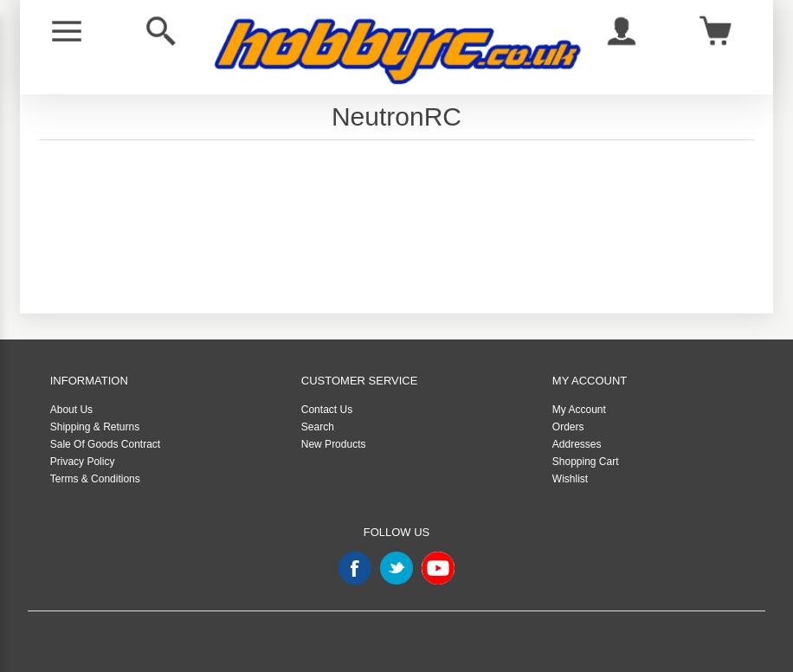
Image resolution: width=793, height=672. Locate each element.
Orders (568, 427)
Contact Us (327, 410)
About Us (71, 410)
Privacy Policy (83, 462)
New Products (334, 444)
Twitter (396, 568)
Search (318, 427)
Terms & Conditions (95, 479)
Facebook (355, 568)
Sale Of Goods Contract (105, 444)
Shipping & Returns (95, 427)
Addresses (577, 444)
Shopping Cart (586, 462)
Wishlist (570, 479)
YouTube (438, 568)
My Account (579, 410)
